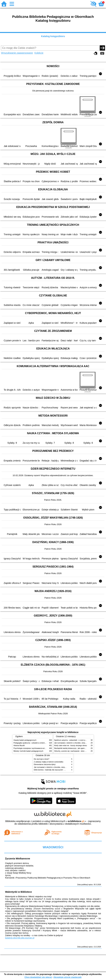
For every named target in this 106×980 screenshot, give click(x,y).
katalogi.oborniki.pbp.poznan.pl (20, 938)
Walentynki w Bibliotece (18, 892)
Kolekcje (39, 53)
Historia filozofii (19, 746)
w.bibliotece (76, 821)
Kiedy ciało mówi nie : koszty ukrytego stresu (71, 746)
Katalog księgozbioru (53, 36)
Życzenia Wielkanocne (18, 859)
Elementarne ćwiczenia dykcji (45, 764)
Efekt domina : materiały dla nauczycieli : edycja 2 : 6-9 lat (55, 770)
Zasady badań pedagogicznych (25, 740)
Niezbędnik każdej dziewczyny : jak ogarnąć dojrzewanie (75, 748)
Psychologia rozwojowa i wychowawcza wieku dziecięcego (35, 748)
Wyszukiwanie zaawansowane (17, 53)
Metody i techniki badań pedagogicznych (29, 751)
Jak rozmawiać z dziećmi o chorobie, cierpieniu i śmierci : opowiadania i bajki (62, 767)
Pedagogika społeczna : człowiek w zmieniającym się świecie (36, 743)
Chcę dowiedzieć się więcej (38, 977)
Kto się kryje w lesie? (42, 759)
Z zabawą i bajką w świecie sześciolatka (49, 762)
